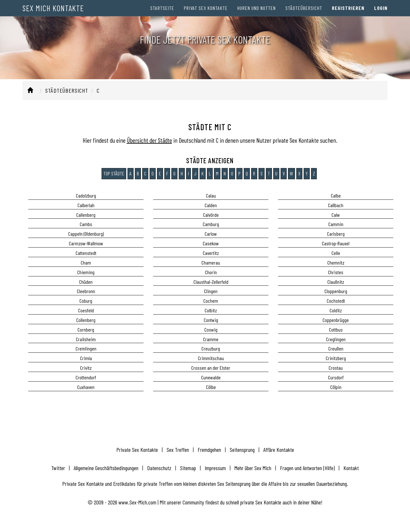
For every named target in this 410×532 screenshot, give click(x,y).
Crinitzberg (336, 358)
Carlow (211, 234)
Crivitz (86, 368)
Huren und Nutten (257, 13)
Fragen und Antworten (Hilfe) (307, 468)
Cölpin (336, 387)
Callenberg (86, 215)
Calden (211, 205)
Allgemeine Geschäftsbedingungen (106, 468)
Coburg (86, 301)
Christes (336, 272)
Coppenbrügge (336, 320)
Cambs (86, 224)
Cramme (211, 339)
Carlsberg (336, 234)
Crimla (86, 358)
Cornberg (86, 329)
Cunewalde (211, 377)
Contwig (211, 320)
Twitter (58, 468)
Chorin (211, 272)
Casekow (211, 243)
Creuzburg (211, 348)
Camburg (211, 224)
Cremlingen (86, 348)
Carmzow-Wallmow (86, 243)
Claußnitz (336, 282)
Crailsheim (86, 339)
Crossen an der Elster (211, 368)
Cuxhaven (86, 387)
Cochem (211, 301)
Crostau (336, 368)
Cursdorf (336, 377)
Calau (211, 195)
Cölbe (211, 387)
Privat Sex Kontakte (206, 13)
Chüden (86, 282)
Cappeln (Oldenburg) (86, 234)
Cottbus (336, 329)
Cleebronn (86, 291)
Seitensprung (242, 450)
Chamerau (211, 262)
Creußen (336, 348)
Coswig (211, 329)
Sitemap (188, 468)
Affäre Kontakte (279, 450)
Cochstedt (336, 301)
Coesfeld (86, 310)
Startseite (162, 13)
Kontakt (351, 468)
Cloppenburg (336, 291)
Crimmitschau (211, 358)
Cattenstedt (86, 253)
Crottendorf (86, 377)
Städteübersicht (304, 13)
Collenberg (86, 320)
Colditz (336, 310)
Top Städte (114, 173)
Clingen (211, 291)
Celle (336, 253)
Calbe (336, 195)
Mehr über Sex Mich (253, 468)
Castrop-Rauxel (336, 243)
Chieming (86, 272)
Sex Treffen (178, 450)
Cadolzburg (86, 195)
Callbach (336, 205)
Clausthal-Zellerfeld (211, 282)
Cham (86, 262)
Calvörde (211, 215)
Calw (336, 215)
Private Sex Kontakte (137, 450)
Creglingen (336, 339)
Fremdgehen (209, 450)
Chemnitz (336, 262)
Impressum (215, 468)
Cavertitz (211, 253)
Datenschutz (159, 468)
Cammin (336, 224)
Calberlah (86, 205)
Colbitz (211, 310)
